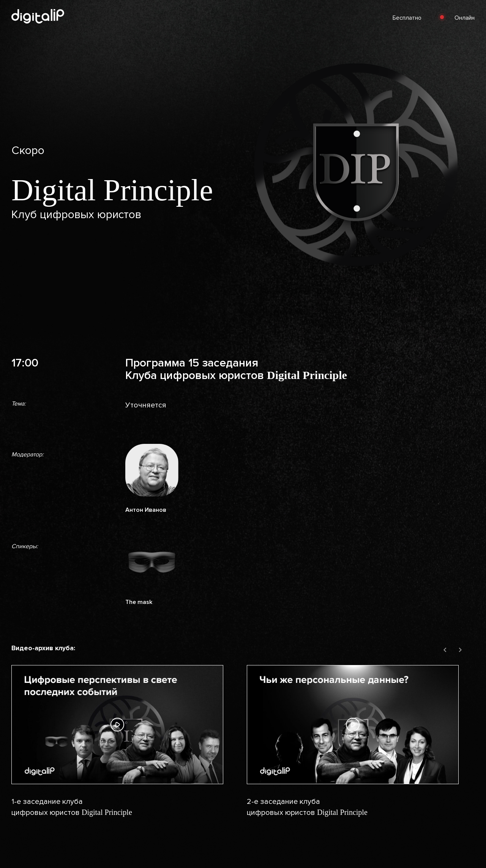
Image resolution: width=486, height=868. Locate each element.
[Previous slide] (445, 650)
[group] (125, 745)
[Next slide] (460, 650)
